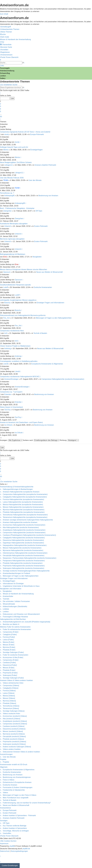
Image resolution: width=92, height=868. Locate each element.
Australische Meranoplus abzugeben (14, 224)
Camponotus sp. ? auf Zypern (11, 392)
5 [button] (0, 111)
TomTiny (7, 410)
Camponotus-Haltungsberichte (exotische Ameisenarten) (63, 379)
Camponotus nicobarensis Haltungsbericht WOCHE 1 (20, 377)
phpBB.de (26, 849)
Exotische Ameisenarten (43, 287)
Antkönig (8, 349)
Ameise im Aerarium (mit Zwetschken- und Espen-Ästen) (21, 422)
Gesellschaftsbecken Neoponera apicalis (15, 285)
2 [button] (0, 104)
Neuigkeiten (37, 257)
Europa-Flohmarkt (37, 134)
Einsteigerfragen (36, 150)
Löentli (6, 364)
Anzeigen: (11, 440)
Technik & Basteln (40, 333)
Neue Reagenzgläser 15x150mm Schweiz (16, 162)
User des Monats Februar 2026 (12, 178)
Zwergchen (7, 211)
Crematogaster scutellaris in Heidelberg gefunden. (19, 361)
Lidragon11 (9, 165)
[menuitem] (10, 29)
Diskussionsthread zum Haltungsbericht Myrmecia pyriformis (23, 315)
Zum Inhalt (4, 14)
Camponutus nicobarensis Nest (12, 331)
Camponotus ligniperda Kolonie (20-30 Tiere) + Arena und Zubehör (25, 132)
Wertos (6, 150)
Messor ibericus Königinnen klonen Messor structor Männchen (24, 269)
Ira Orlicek (8, 425)
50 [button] (1, 117)
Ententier (8, 394)
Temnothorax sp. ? (7, 193)
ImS (6, 333)
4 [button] (0, 109)
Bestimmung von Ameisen (48, 196)
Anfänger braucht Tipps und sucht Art (14, 147)
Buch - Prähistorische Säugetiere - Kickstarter (17, 208)
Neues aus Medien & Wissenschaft (49, 272)
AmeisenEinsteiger (11, 379)
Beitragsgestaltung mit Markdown (13, 254)
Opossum (7, 272)
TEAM (6, 180)
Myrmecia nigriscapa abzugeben (12, 239)
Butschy (7, 303)
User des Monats (35, 180)
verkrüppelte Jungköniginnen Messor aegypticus (18, 300)
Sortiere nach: (41, 440)
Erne (5, 257)
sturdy (7, 134)
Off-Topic (39, 211)
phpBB (12, 846)
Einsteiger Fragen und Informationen (50, 303)
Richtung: (69, 440)
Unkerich (8, 226)
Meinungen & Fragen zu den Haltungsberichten (54, 318)
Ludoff (6, 287)
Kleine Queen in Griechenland (11, 407)
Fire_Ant (6, 318)
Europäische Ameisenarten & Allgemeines (47, 364)
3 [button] (0, 106)
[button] (0, 93)
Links (2, 66)
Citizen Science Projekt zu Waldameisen (15, 346)
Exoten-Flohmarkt (41, 226)
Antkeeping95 (9, 196)
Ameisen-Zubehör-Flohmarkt (45, 165)
